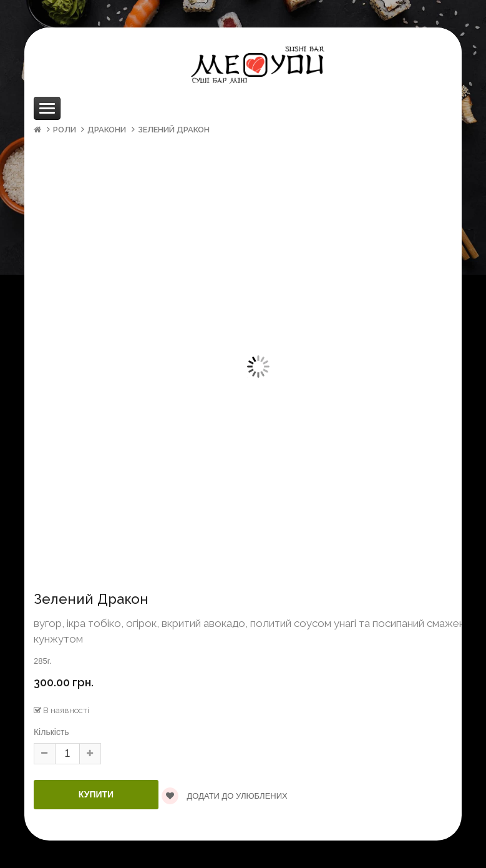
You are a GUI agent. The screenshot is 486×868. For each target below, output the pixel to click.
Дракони (107, 130)
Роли (65, 130)
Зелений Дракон (174, 130)
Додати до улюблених (225, 796)
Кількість (51, 732)
